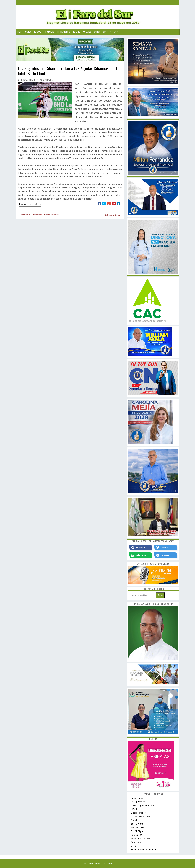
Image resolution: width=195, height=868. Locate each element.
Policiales (87, 32)
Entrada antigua (112, 215)
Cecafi (134, 846)
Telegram (163, 555)
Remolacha (137, 835)
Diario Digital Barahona (143, 805)
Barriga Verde (138, 798)
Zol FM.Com (137, 824)
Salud (105, 32)
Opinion (97, 32)
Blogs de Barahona (140, 838)
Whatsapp (139, 555)
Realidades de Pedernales (144, 849)
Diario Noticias (138, 813)
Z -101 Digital (138, 831)
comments (48, 80)
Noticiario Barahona (141, 816)
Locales (28, 32)
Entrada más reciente (31, 215)
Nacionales (38, 32)
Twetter (162, 547)
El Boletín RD (137, 827)
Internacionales (64, 32)
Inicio (19, 32)
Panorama (136, 842)
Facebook (138, 547)
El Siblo (135, 809)
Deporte (77, 32)
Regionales (50, 32)
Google (135, 820)
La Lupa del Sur (139, 802)
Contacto (114, 32)
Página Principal (51, 215)
